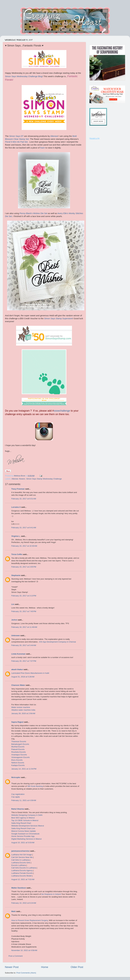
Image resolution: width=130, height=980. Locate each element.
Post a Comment (16, 956)
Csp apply (16, 797)
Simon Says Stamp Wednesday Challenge (44, 479)
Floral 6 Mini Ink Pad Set (16, 142)
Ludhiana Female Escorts (22, 873)
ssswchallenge (62, 411)
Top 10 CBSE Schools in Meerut (25, 820)
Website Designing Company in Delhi (27, 815)
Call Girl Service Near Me (22, 857)
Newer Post (12, 967)
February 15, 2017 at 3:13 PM (24, 596)
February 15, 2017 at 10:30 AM (24, 546)
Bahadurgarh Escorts (20, 744)
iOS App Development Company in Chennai (58, 642)
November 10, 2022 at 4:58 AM (24, 950)
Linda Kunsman (18, 654)
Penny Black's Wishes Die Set (33, 213)
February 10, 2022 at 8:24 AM (24, 903)
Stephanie (16, 575)
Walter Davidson (19, 888)
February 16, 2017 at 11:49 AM (24, 627)
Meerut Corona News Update (24, 831)
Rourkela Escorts (19, 752)
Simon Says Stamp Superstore (58, 318)
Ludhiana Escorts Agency (22, 870)
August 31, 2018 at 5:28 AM (23, 677)
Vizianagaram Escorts (20, 757)
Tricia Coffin (17, 554)
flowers (22, 479)
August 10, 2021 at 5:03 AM (23, 843)
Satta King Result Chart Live (23, 828)
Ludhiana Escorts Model (21, 876)
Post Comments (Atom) (26, 973)
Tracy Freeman (18, 489)
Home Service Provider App (23, 836)
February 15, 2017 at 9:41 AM (24, 528)
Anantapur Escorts (19, 755)
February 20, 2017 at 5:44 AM (24, 645)
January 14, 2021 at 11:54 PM (24, 769)
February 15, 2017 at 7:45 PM (24, 611)
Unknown (16, 636)
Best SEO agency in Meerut (23, 818)
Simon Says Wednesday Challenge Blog (24, 76)
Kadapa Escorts (18, 765)
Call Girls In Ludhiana (20, 860)
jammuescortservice (20, 851)
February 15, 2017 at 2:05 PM (24, 567)
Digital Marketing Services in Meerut (26, 839)
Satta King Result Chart (21, 823)
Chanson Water (18, 685)
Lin (13, 604)
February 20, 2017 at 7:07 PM (24, 661)
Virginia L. (16, 536)
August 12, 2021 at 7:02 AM (23, 879)
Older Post (77, 967)
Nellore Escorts (18, 763)
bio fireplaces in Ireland (51, 894)
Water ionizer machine (21, 707)
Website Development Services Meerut (28, 826)
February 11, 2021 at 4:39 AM (24, 800)
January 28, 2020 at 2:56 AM (23, 713)
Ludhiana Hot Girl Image (22, 855)
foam (43, 148)
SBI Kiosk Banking (35, 786)
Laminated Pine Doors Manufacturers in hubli (30, 673)
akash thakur (17, 669)
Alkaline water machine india (23, 710)
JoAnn (14, 620)
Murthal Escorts (18, 747)
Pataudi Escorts (18, 749)
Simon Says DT (16, 136)
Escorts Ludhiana (19, 865)
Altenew (54, 136)
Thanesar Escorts (19, 741)
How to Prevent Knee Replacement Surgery (30, 920)
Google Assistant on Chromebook (25, 834)
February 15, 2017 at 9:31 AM (24, 499)
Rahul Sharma (18, 809)
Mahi (13, 911)
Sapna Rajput (17, 722)
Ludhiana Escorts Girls (21, 863)
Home (45, 967)
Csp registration (18, 794)
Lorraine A (16, 507)
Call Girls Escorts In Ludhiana (24, 868)
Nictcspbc (16, 777)
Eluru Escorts (17, 760)
